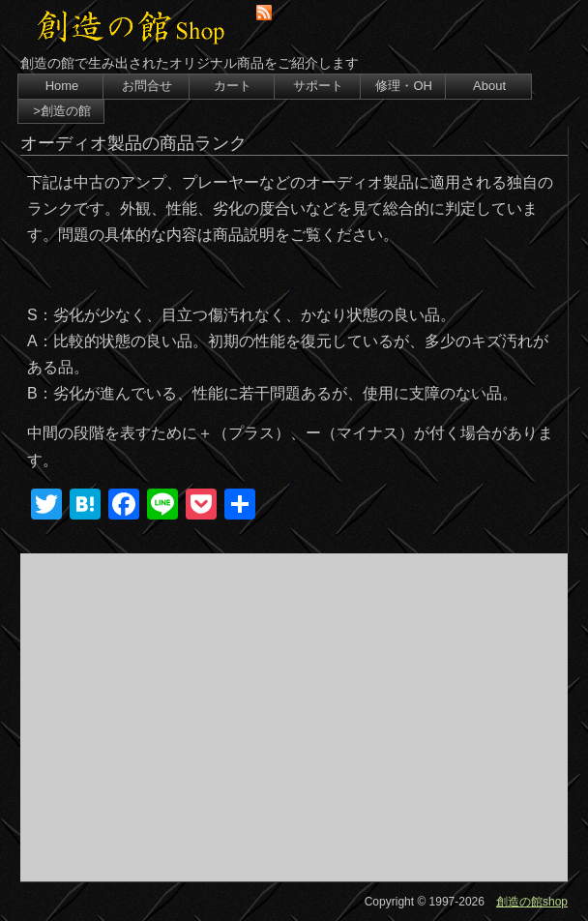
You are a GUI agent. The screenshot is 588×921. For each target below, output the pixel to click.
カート (233, 86)
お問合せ (147, 86)
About (489, 86)
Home (62, 86)
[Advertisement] (294, 717)
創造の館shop (532, 902)
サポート (318, 86)
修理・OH (404, 86)
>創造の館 (62, 111)
